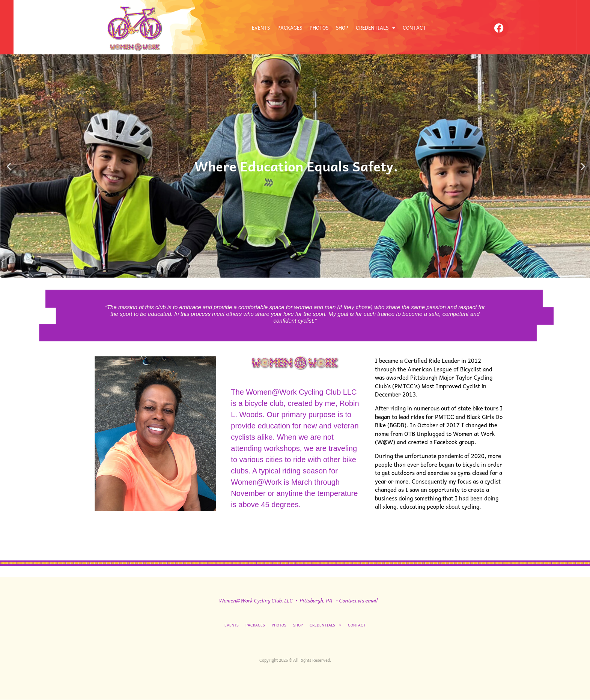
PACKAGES (290, 28)
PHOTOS (319, 28)
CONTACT (414, 28)
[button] (9, 166)
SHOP (342, 28)
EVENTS (261, 28)
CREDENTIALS (376, 28)
